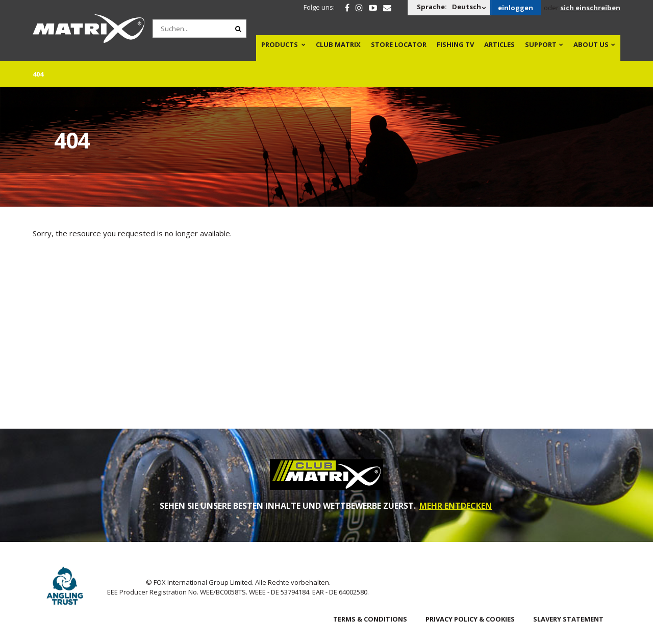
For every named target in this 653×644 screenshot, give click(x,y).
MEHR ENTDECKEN (456, 506)
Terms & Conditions (370, 619)
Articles (499, 44)
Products (280, 44)
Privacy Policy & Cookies (470, 619)
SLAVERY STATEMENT (568, 619)
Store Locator (399, 44)
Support (541, 44)
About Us (591, 44)
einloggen (516, 8)
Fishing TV (455, 44)
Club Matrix (338, 44)
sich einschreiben (590, 8)
